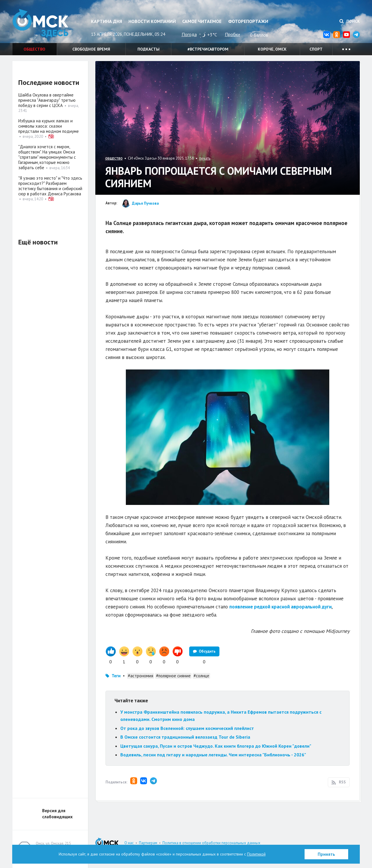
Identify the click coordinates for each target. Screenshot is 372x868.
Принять (326, 854)
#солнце (201, 676)
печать (205, 158)
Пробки (233, 34)
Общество (34, 49)
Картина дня (107, 21)
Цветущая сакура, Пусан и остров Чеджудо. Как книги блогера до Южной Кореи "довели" (216, 746)
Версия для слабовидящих (57, 814)
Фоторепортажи (248, 21)
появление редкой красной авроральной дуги (280, 607)
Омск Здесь (42, 24)
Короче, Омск (272, 49)
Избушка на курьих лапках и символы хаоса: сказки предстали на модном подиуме (49, 126)
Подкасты (149, 49)
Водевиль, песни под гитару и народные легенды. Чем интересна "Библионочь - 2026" (213, 755)
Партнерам (148, 843)
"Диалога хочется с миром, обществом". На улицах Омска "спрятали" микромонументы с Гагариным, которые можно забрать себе (47, 157)
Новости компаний (152, 21)
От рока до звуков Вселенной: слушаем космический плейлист (187, 728)
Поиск (350, 21)
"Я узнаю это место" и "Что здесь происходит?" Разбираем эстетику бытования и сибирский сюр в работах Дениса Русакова (50, 186)
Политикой (256, 854)
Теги (116, 676)
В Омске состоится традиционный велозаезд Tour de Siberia (185, 737)
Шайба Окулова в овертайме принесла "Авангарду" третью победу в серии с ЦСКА (47, 100)
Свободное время (91, 49)
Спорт (316, 49)
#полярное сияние (173, 676)
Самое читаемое (202, 21)
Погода (189, 34)
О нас (129, 843)
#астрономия (141, 676)
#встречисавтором (208, 49)
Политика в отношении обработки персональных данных (211, 843)
